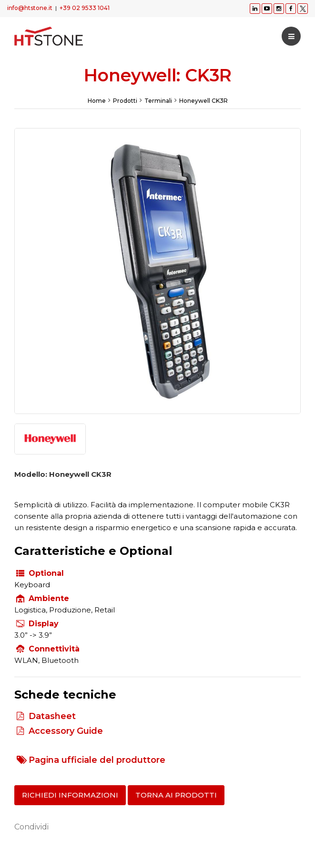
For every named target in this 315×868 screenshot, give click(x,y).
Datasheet (52, 716)
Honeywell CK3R (203, 101)
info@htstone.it (30, 8)
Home (97, 101)
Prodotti (125, 101)
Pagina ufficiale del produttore (97, 760)
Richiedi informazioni (70, 795)
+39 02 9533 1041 (85, 8)
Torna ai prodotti (176, 795)
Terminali (158, 101)
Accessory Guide (66, 731)
